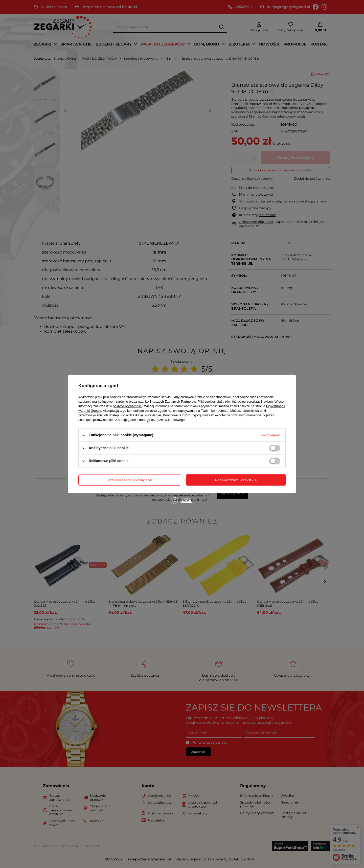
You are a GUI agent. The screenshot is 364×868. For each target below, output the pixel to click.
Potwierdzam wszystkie (236, 480)
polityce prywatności (128, 406)
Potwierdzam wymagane (130, 480)
